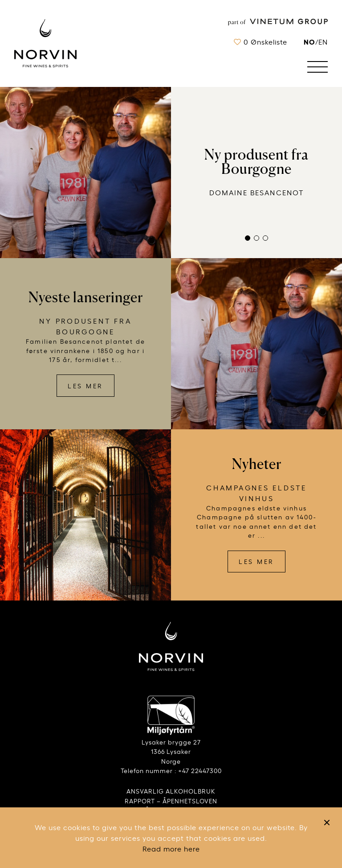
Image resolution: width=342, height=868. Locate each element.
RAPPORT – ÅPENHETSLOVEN (171, 800)
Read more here (171, 848)
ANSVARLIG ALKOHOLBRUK (171, 791)
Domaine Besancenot (257, 192)
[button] (248, 238)
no (309, 41)
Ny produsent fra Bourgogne (256, 162)
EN (323, 41)
